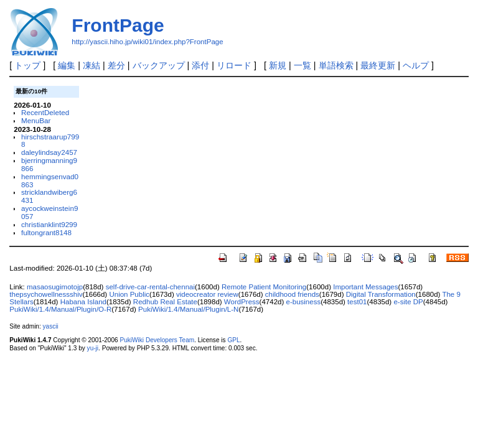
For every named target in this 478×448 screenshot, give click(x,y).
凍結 (91, 65)
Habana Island (83, 302)
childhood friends (292, 294)
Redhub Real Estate (165, 302)
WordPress (242, 302)
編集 (67, 65)
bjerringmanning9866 (49, 164)
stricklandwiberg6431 (49, 196)
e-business (304, 302)
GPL (233, 340)
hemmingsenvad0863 (50, 180)
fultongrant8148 (46, 232)
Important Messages (365, 287)
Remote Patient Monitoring (264, 287)
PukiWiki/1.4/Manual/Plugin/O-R (60, 309)
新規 (278, 65)
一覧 (302, 65)
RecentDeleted (45, 112)
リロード (234, 65)
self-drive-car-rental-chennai (150, 287)
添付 (200, 65)
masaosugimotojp (55, 287)
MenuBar (36, 120)
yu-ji (93, 348)
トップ (27, 65)
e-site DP (408, 302)
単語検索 (336, 65)
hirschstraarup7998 (50, 141)
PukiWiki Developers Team (157, 340)
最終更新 (378, 65)
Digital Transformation (381, 294)
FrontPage (118, 25)
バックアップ (159, 65)
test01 (357, 302)
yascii (51, 326)
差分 (116, 65)
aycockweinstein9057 (49, 212)
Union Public (129, 294)
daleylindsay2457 (49, 152)
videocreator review (207, 294)
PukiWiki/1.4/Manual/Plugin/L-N (188, 309)
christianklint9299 (49, 224)
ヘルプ (416, 65)
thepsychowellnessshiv (46, 294)
